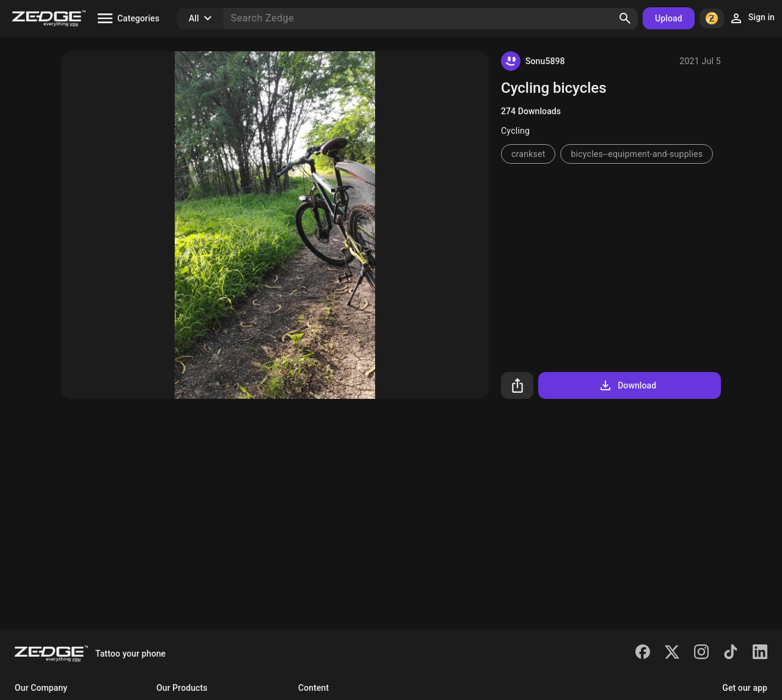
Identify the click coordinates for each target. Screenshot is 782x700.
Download (627, 385)
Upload (669, 18)
